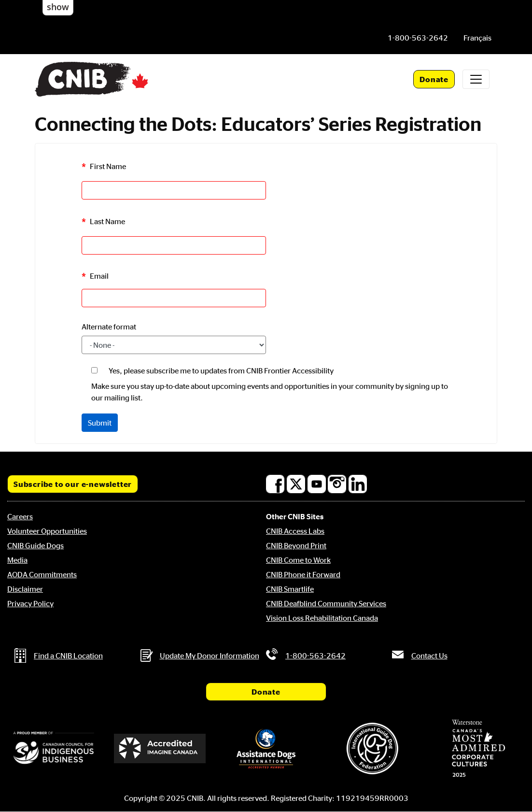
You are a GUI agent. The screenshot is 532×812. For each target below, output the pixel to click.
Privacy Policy (30, 603)
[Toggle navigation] (476, 79)
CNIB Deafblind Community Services (326, 603)
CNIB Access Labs (295, 531)
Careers (20, 516)
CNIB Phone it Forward (303, 574)
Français (477, 38)
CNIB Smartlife (290, 589)
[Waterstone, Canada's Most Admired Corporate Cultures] (478, 748)
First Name (108, 167)
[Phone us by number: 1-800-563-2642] (418, 38)
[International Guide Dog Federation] (372, 748)
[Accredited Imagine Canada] (160, 748)
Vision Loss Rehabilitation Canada (322, 618)
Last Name (107, 221)
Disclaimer (25, 589)
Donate (434, 79)
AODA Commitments (42, 574)
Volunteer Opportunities (47, 531)
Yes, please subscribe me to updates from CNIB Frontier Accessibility (221, 370)
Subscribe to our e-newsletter (73, 484)
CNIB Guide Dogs (35, 545)
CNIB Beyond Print (296, 545)
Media (17, 560)
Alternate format (109, 327)
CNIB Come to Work (298, 560)
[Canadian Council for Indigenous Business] (54, 748)
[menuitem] (477, 38)
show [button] (58, 7)
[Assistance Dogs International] (266, 748)
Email (99, 276)
